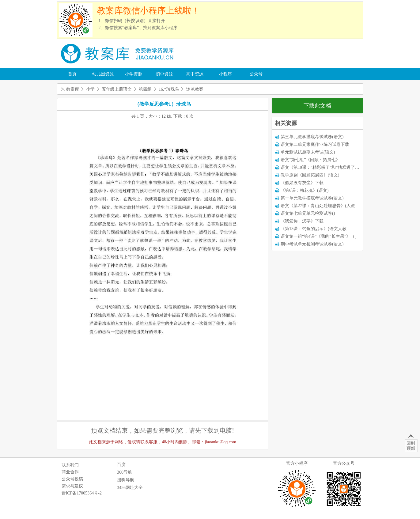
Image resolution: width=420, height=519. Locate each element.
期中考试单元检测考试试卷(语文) (312, 244)
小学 (90, 89)
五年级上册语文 (117, 89)
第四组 (145, 89)
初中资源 (164, 74)
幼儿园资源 (103, 74)
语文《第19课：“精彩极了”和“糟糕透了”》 (321, 167)
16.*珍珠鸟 (169, 89)
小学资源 (134, 74)
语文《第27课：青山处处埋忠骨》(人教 (318, 206)
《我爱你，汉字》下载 (302, 221)
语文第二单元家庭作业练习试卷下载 (315, 144)
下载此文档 (317, 106)
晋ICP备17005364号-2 (82, 493)
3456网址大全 (130, 488)
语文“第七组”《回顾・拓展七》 (310, 160)
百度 (121, 465)
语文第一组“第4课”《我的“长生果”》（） (320, 236)
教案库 (73, 89)
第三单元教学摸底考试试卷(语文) (312, 137)
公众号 (256, 74)
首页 (72, 74)
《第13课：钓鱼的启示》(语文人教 (314, 229)
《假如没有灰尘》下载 (302, 183)
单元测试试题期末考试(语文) (308, 152)
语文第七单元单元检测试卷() (308, 213)
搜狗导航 (126, 480)
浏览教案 (195, 89)
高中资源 (195, 74)
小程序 (225, 74)
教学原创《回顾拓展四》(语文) (310, 175)
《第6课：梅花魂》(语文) (305, 190)
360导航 (125, 472)
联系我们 (70, 465)
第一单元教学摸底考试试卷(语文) (312, 198)
